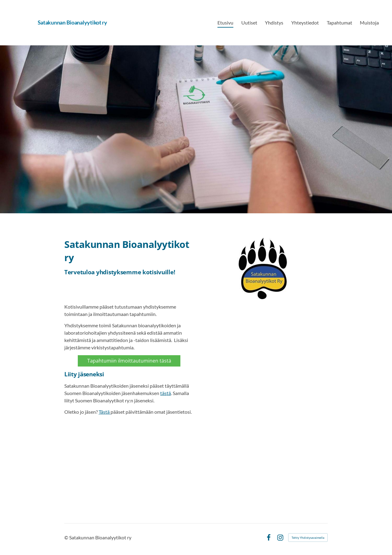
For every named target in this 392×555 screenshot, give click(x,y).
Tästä (105, 412)
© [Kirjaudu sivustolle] (67, 537)
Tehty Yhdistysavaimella (308, 538)
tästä (166, 393)
